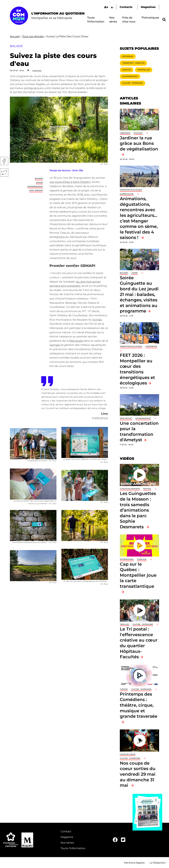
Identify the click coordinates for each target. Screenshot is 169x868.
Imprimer (37, 71)
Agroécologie (127, 194)
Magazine (67, 837)
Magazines (148, 7)
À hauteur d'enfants (130, 489)
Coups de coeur (128, 754)
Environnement (35, 187)
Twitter (4, 173)
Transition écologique (131, 190)
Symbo (97, 320)
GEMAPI (39, 183)
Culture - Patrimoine (133, 83)
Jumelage (142, 559)
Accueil (15, 36)
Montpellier (144, 70)
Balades (39, 178)
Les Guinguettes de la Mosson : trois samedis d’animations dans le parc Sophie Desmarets (138, 510)
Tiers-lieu (125, 624)
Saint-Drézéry (36, 190)
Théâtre (124, 689)
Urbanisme (125, 133)
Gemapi (55, 345)
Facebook (4, 161)
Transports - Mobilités (133, 63)
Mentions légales (134, 863)
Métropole (76, 341)
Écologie (138, 133)
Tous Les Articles (33, 36)
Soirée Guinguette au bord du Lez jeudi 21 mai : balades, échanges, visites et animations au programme (139, 294)
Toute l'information (73, 848)
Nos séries (67, 843)
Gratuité (127, 70)
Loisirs (134, 273)
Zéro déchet (126, 418)
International (127, 559)
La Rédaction (158, 863)
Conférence (151, 346)
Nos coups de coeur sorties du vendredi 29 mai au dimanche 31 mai (138, 774)
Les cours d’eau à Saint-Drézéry (70, 182)
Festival (147, 489)
